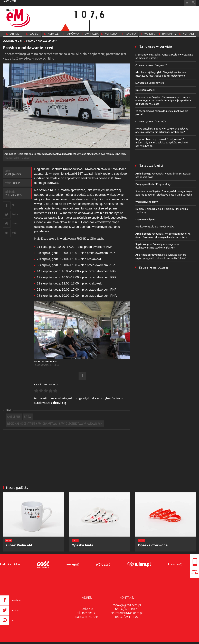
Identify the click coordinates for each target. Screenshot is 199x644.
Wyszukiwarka (193, 3)
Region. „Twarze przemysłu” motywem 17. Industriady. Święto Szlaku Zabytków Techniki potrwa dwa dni (162, 142)
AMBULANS (14, 417)
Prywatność (175, 564)
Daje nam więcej (145, 90)
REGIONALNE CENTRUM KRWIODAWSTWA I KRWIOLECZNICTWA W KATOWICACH (55, 424)
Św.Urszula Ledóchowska (150, 83)
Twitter (15, 214)
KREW (28, 417)
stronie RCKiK (50, 190)
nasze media (9, 1)
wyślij (14, 233)
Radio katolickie (10, 564)
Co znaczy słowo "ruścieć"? (151, 121)
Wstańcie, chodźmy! (147, 202)
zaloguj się (58, 403)
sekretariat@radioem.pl (127, 613)
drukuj (15, 223)
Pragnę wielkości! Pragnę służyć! (154, 184)
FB (13, 205)
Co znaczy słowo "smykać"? (151, 65)
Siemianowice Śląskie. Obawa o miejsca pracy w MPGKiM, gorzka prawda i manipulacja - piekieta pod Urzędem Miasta (163, 100)
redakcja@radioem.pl (127, 605)
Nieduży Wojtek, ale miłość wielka (155, 227)
